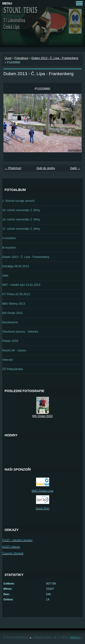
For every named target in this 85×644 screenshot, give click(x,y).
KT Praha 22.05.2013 (16, 294)
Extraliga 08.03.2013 (16, 266)
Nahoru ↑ (76, 637)
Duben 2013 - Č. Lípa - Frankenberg (55, 58)
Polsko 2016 (10, 341)
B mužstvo (9, 248)
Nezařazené (10, 322)
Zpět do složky (46, 168)
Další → (75, 168)
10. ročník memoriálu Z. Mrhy (21, 210)
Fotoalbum (21, 58)
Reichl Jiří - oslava (14, 350)
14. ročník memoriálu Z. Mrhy (21, 219)
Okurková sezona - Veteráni (20, 332)
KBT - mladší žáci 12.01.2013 (21, 285)
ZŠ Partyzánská (12, 369)
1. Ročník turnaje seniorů (18, 201)
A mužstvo (9, 238)
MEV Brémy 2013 (14, 304)
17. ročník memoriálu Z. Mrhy (21, 229)
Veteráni (8, 360)
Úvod (8, 58)
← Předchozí (13, 168)
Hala (5, 275)
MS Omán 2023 (12, 313)
